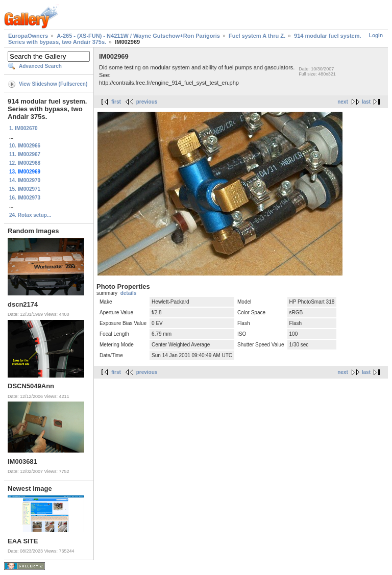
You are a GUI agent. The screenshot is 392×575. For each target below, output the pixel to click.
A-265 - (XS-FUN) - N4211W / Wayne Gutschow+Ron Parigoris (138, 36)
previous (147, 102)
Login (376, 35)
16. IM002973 (25, 198)
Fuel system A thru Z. (257, 36)
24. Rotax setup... (30, 215)
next (343, 102)
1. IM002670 (23, 128)
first (116, 102)
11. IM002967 (25, 154)
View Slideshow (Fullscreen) (53, 84)
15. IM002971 (25, 189)
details (129, 293)
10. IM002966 (25, 146)
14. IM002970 (25, 180)
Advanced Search (40, 66)
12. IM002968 (25, 163)
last (366, 102)
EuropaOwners (28, 36)
